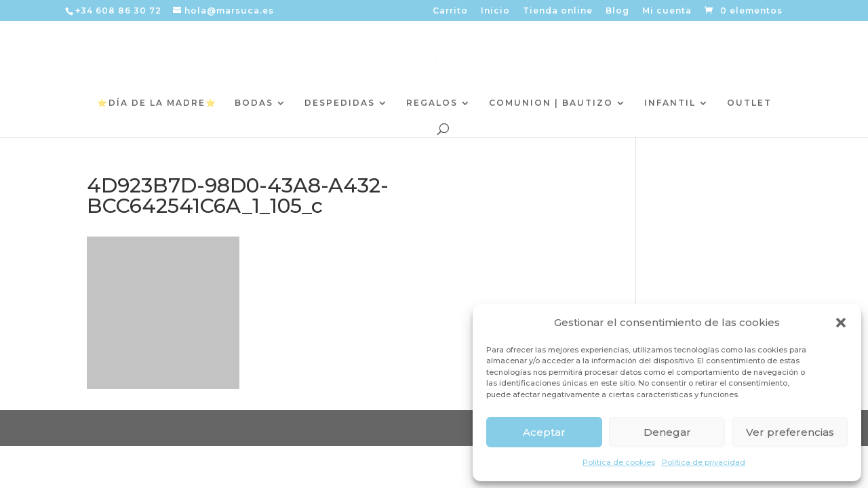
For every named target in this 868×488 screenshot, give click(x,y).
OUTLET (749, 103)
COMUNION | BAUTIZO (551, 103)
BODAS (254, 103)
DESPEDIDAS (340, 103)
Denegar (667, 432)
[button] (841, 323)
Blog (617, 11)
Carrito (450, 11)
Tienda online (558, 11)
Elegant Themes (199, 428)
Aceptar (544, 432)
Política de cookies (619, 462)
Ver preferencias (790, 432)
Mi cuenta (667, 11)
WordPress (363, 428)
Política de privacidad (704, 462)
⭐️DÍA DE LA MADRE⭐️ (157, 103)
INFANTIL (670, 103)
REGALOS (432, 103)
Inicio (495, 11)
